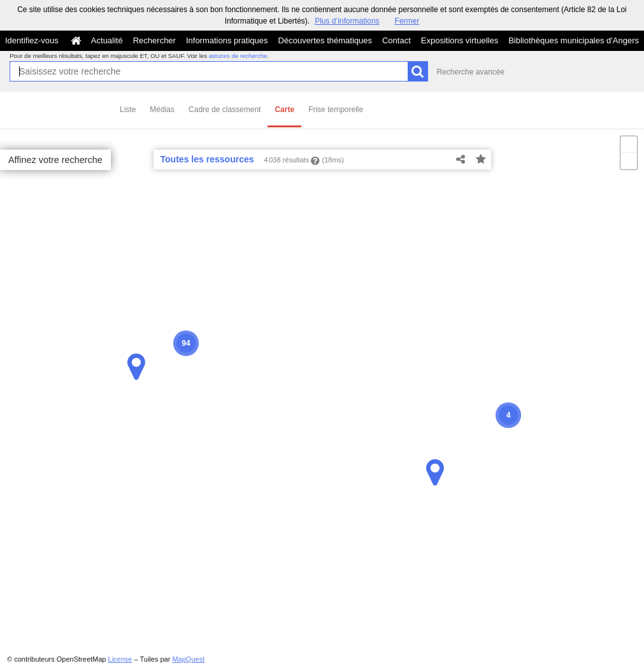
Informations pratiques (227, 40)
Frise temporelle (336, 110)
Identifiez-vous (32, 40)
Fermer (407, 21)
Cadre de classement (225, 110)
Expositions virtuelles (460, 40)
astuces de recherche (238, 56)
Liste (128, 110)
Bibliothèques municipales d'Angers (574, 40)
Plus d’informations (347, 21)
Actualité (107, 40)
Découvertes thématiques (325, 40)
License (120, 659)
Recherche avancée (470, 72)
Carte (284, 110)
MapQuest (188, 659)
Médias (162, 110)
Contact (397, 40)
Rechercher (154, 40)
